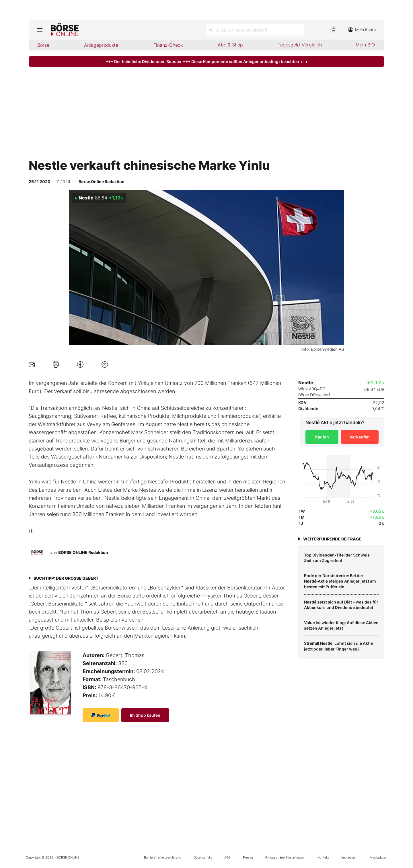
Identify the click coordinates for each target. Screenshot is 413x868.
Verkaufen (360, 437)
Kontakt (323, 857)
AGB (227, 857)
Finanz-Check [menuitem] (168, 45)
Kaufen (322, 437)
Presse (248, 857)
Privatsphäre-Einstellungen (285, 857)
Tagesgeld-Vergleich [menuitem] (300, 45)
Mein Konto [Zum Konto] (362, 30)
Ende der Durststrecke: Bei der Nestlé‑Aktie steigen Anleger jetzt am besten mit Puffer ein (340, 581)
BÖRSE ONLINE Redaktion (83, 552)
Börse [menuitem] (43, 45)
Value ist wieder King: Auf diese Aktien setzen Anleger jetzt (341, 625)
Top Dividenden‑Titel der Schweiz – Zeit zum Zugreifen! (338, 558)
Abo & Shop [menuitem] (230, 45)
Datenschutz (203, 857)
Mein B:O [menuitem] (365, 45)
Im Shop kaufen (145, 715)
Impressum (349, 857)
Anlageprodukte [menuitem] (101, 45)
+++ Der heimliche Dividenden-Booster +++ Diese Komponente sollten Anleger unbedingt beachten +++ (207, 61)
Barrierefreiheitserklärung (163, 857)
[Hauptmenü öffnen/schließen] (40, 30)
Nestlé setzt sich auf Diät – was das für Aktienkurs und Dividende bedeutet (341, 605)
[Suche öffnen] (255, 30)
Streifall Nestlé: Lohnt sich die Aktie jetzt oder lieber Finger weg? (338, 646)
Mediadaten (378, 857)
